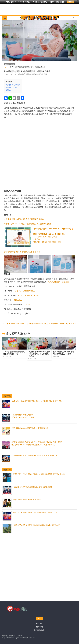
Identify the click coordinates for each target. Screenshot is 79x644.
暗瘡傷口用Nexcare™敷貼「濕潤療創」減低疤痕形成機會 (28, 224)
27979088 (28, 304)
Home (6, 67)
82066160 (18, 300)
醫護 (46, 74)
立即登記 (71, 2)
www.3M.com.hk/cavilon (59, 282)
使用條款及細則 (39, 630)
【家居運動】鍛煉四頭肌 (14, 324)
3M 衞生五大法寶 (10, 64)
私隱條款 (39, 623)
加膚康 (20, 74)
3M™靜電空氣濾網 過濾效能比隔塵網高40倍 (22, 252)
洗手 (24, 74)
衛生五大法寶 (40, 74)
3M (16, 74)
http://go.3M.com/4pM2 (28, 295)
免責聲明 (39, 627)
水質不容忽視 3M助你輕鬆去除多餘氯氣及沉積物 (24, 219)
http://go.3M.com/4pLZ (25, 291)
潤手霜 (28, 74)
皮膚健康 (33, 74)
